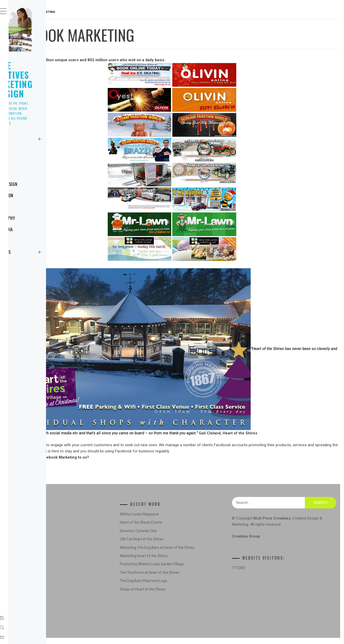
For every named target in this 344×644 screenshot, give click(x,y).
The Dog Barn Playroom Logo (195, 587)
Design (90, 545)
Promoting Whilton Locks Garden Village (203, 570)
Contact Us (47, 252)
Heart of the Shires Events (192, 529)
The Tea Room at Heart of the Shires (201, 579)
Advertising (94, 520)
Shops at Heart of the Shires (194, 595)
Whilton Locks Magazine (191, 520)
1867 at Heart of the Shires (193, 545)
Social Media (32, 229)
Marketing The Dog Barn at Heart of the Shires (209, 554)
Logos (25, 173)
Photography (33, 218)
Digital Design (96, 554)
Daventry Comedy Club (190, 537)
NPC (23, 241)
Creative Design (98, 537)
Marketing (30, 207)
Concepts (93, 529)
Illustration (32, 195)
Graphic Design (97, 562)
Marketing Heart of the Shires (195, 562)
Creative (28, 162)
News (24, 150)
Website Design (34, 184)
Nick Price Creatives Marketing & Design (42, 75)
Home (47, 139)
